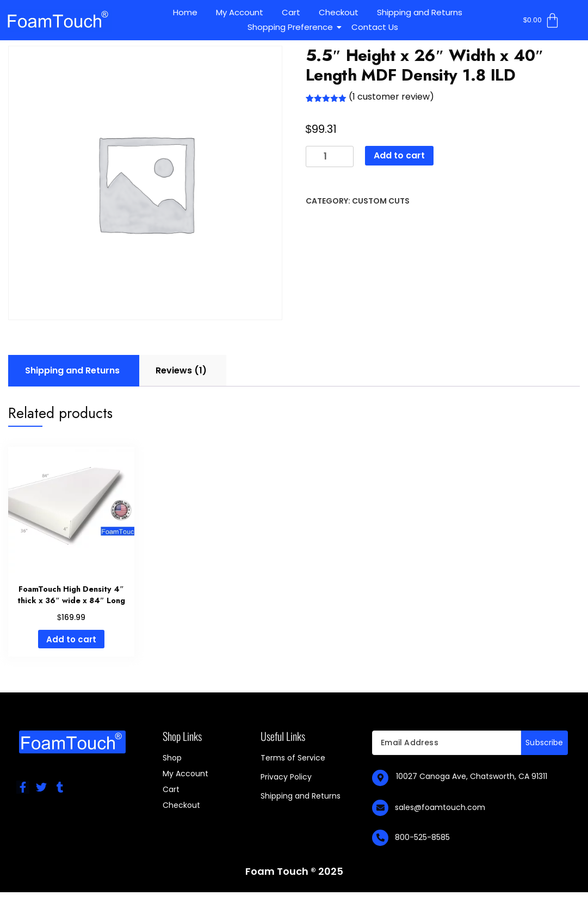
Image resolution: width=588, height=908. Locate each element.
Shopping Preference (292, 27)
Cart (291, 12)
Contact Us (375, 27)
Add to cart (399, 155)
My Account (240, 12)
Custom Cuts (381, 201)
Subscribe (544, 743)
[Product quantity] (330, 157)
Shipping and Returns (420, 12)
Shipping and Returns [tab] (72, 370)
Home (185, 12)
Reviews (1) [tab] (181, 370)
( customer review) (391, 97)
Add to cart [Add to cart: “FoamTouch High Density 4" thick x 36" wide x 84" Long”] (71, 639)
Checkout (339, 12)
